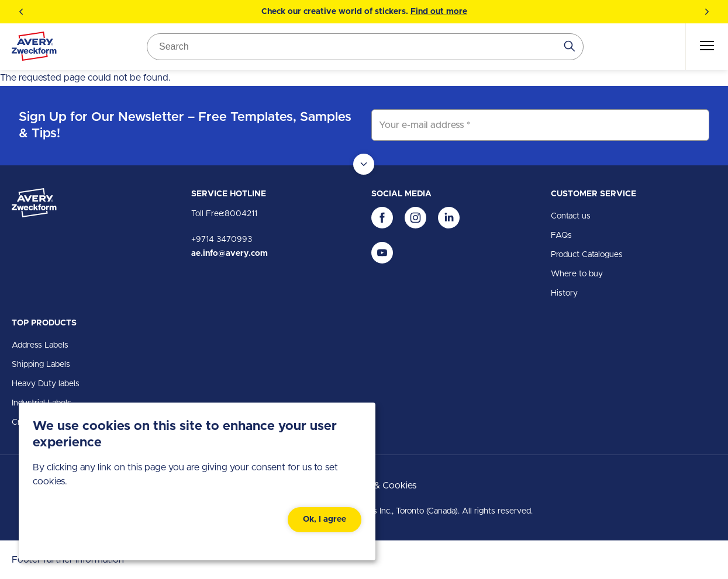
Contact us (571, 216)
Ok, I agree (325, 519)
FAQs (561, 235)
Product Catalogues (587, 255)
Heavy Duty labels (46, 384)
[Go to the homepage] (34, 48)
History (564, 293)
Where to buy (577, 274)
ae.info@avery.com (230, 254)
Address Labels (40, 345)
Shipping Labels (41, 365)
